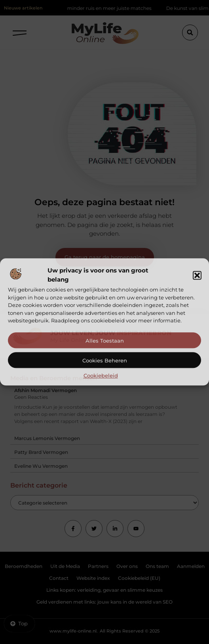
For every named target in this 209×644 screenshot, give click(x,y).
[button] (197, 275)
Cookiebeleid (101, 375)
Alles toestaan (105, 341)
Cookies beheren (105, 360)
